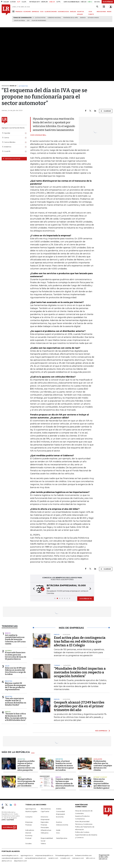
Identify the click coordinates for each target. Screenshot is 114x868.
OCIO (42, 12)
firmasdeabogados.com (64, 855)
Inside (58, 830)
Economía (60, 817)
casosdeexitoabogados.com (12, 858)
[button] (33, 589)
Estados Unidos (93, 18)
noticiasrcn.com (78, 858)
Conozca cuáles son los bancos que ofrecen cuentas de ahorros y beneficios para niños (65, 784)
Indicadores (30, 830)
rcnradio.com (65, 858)
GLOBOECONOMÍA (51, 12)
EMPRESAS (35, 12)
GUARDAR (106, 111)
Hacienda (8, 651)
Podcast (28, 838)
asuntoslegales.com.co (10, 855)
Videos (43, 843)
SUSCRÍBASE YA (86, 599)
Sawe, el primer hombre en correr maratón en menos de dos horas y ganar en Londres (65, 766)
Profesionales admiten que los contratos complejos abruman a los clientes (103, 766)
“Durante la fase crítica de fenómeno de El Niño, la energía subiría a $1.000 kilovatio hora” (16, 717)
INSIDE (109, 12)
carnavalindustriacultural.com (35, 858)
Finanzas (28, 825)
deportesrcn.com (20, 861)
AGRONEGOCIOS (63, 12)
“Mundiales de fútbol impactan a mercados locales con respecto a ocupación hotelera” (80, 672)
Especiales (45, 822)
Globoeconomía (62, 825)
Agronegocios (31, 809)
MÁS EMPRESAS (101, 731)
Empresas (29, 822)
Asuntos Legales (31, 811)
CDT (28, 21)
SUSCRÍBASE (108, 2)
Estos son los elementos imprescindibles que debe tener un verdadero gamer (102, 784)
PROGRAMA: (9, 86)
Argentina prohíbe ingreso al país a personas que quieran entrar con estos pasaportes (26, 766)
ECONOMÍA (27, 12)
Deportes (59, 759)
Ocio (58, 833)
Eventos (59, 822)
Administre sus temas (11, 159)
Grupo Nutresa (19, 21)
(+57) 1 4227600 (8, 820)
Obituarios (45, 833)
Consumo (29, 817)
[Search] (97, 7)
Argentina (21, 759)
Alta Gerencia (46, 809)
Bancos (8, 633)
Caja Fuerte (45, 811)
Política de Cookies (82, 832)
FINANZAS (19, 12)
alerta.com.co (7, 861)
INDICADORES (101, 12)
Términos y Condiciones (84, 824)
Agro (19, 777)
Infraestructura (46, 830)
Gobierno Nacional (54, 18)
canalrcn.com (53, 858)
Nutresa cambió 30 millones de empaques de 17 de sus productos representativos (15, 686)
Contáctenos (80, 819)
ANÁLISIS (73, 12)
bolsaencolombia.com (83, 855)
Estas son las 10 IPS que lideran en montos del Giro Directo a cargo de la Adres (15, 671)
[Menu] (14, 11)
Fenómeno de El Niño (71, 18)
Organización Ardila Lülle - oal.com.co (104, 857)
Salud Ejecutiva (62, 838)
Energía (83, 18)
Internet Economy (100, 777)
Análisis (59, 809)
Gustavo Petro (40, 18)
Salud (7, 666)
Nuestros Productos (82, 816)
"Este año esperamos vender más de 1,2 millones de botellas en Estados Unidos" (16, 702)
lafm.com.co (91, 858)
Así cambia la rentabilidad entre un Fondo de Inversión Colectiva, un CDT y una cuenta (15, 639)
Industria (9, 681)
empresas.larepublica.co (44, 855)
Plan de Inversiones (39, 21)
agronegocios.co (27, 855)
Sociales (28, 843)
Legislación (98, 759)
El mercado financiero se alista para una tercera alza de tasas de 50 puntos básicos (16, 656)
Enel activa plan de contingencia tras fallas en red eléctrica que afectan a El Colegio (80, 641)
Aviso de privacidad (82, 821)
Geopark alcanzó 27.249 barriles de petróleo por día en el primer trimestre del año (79, 706)
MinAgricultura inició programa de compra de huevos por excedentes (26, 782)
